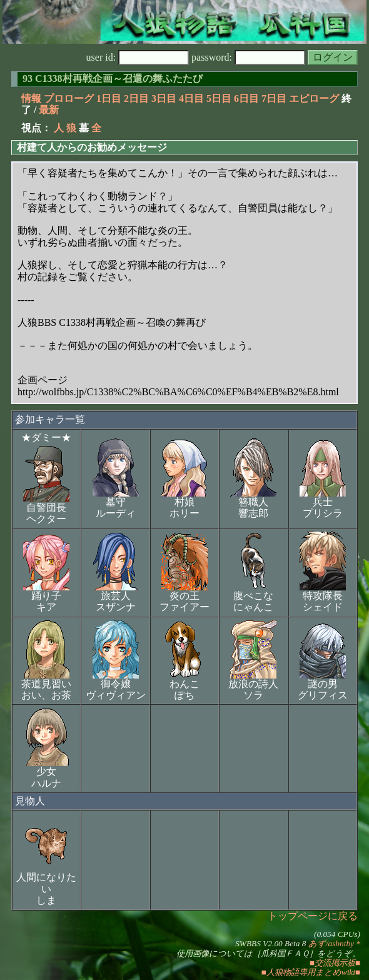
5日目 (219, 99)
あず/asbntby (331, 943)
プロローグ (69, 99)
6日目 (246, 99)
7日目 (274, 99)
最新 (49, 110)
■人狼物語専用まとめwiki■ (311, 972)
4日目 (191, 99)
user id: (138, 57)
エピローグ (314, 99)
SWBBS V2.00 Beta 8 (270, 943)
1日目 (109, 99)
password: (248, 57)
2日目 (136, 99)
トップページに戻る (313, 916)
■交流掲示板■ (335, 963)
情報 (31, 99)
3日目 (164, 99)
